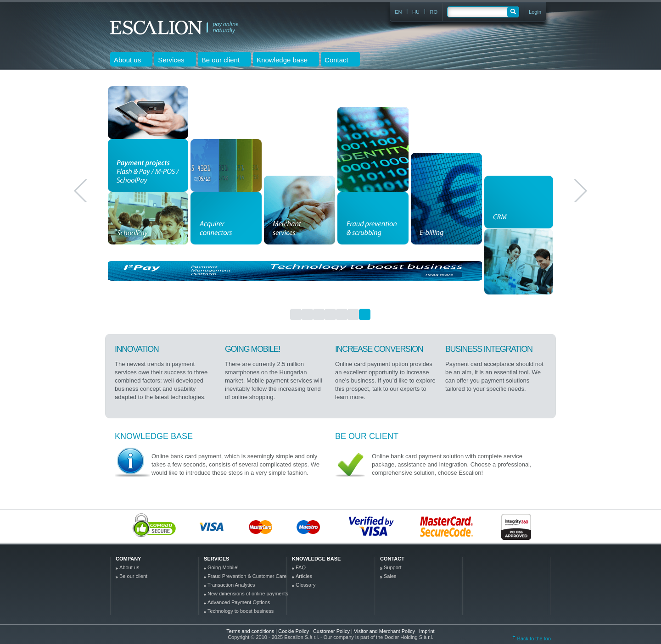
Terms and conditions (250, 631)
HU (416, 12)
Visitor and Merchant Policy (385, 631)
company (128, 559)
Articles (304, 576)
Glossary (305, 585)
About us (129, 567)
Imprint (427, 631)
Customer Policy (332, 631)
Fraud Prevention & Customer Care (247, 576)
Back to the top (532, 638)
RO (434, 12)
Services (216, 559)
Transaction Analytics (231, 585)
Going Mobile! (223, 567)
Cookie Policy (294, 631)
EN (398, 12)
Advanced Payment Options (239, 602)
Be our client (367, 436)
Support (393, 567)
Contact (392, 559)
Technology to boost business (241, 611)
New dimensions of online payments (248, 594)
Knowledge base (154, 436)
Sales (390, 576)
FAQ (301, 567)
